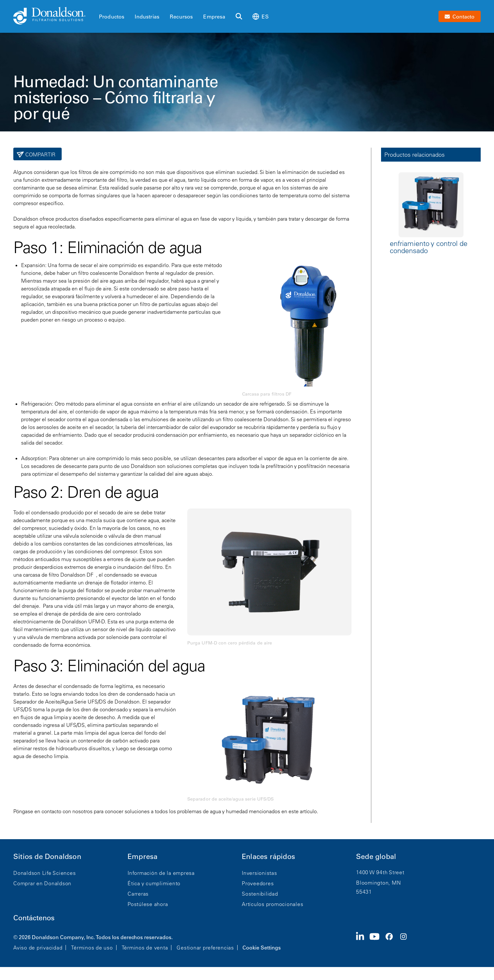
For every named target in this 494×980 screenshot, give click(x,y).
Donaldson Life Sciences (44, 873)
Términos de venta (145, 948)
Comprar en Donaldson (42, 883)
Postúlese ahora (148, 904)
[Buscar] (239, 17)
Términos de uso (92, 948)
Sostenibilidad (260, 894)
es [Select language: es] (260, 16)
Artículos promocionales (272, 904)
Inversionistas (259, 873)
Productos (112, 17)
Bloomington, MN (378, 883)
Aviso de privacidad (38, 948)
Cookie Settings (262, 948)
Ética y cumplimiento (154, 883)
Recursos (181, 17)
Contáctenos (34, 918)
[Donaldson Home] (54, 16)
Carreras (138, 894)
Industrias (147, 17)
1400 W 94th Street (380, 872)
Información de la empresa (161, 873)
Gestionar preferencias (205, 948)
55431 (364, 892)
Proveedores (258, 883)
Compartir (40, 154)
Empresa (214, 17)
